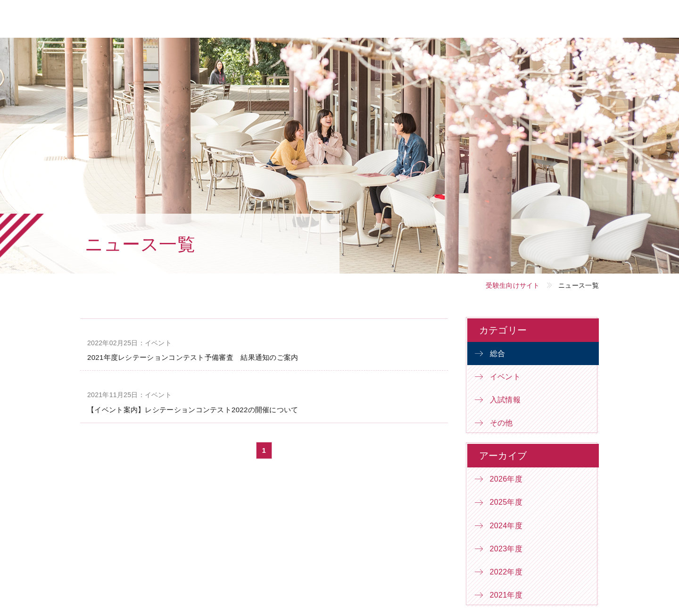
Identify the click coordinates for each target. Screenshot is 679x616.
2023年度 (506, 549)
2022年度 (506, 572)
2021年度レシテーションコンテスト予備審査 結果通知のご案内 (193, 357)
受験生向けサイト (513, 285)
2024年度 (506, 526)
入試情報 (505, 400)
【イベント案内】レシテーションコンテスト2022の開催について (193, 410)
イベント (505, 377)
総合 (498, 354)
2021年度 (506, 595)
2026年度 (506, 479)
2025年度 (506, 502)
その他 (501, 423)
